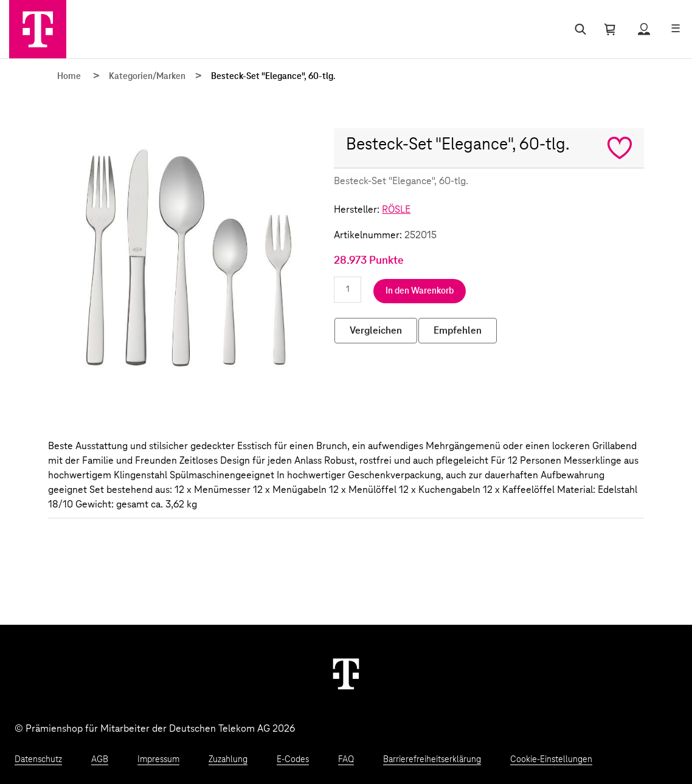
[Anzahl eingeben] (348, 290)
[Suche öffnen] (578, 29)
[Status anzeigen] (644, 29)
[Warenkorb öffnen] (610, 29)
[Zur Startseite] (38, 29)
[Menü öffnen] (676, 29)
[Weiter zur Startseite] (346, 673)
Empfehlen (458, 331)
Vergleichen (376, 331)
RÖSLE (396, 210)
